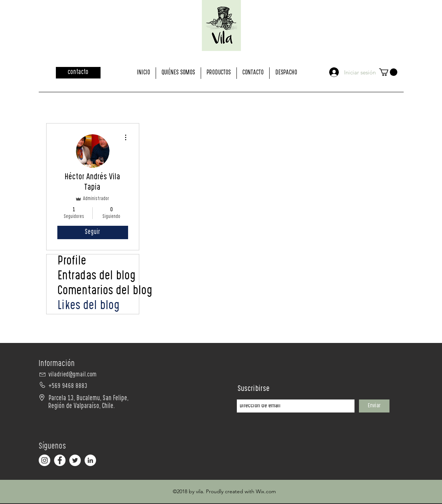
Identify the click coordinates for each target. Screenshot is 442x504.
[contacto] (78, 73)
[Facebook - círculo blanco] (60, 460)
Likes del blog (89, 306)
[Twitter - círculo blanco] (75, 460)
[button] (388, 72)
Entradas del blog (97, 277)
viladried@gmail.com (73, 375)
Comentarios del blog (98, 292)
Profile (72, 262)
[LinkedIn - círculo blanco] (90, 460)
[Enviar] (374, 406)
